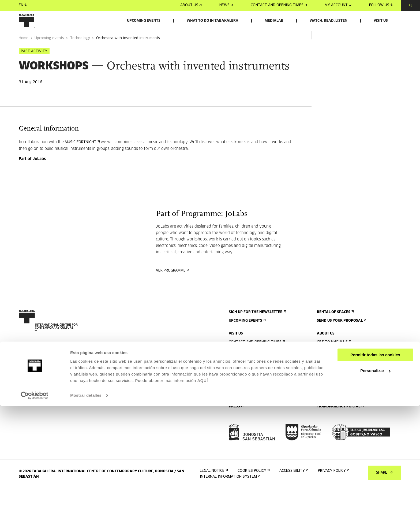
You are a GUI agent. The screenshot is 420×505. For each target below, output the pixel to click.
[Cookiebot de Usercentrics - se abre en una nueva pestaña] (35, 495)
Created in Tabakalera (340, 383)
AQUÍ (202, 480)
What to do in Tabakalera (213, 21)
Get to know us (333, 357)
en (23, 5)
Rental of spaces (335, 327)
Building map (242, 409)
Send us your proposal (341, 336)
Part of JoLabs (32, 174)
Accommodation (245, 383)
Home (24, 53)
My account (338, 5)
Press (236, 422)
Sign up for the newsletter (257, 327)
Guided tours (243, 374)
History (326, 374)
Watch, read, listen (329, 21)
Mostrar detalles (86, 494)
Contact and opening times (279, 5)
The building (330, 366)
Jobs (323, 404)
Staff (323, 391)
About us (191, 5)
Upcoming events (144, 21)
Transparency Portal (340, 422)
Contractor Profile (338, 413)
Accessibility (243, 391)
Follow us (381, 5)
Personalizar (375, 470)
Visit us (381, 21)
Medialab (274, 21)
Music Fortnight (82, 157)
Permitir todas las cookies (375, 454)
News (226, 5)
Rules (235, 400)
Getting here (243, 366)
